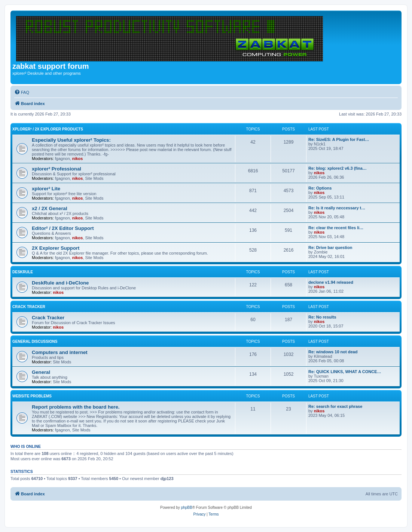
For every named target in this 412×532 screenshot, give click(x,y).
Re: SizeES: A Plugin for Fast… (339, 139)
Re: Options (320, 188)
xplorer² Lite (46, 189)
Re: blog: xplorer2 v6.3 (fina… (338, 168)
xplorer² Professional (57, 169)
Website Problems (32, 396)
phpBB (187, 508)
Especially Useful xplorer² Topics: (71, 140)
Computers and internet (60, 352)
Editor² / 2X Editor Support (63, 228)
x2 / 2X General (50, 208)
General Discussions (35, 342)
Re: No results (322, 317)
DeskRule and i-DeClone (60, 283)
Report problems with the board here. (76, 407)
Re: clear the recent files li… (336, 228)
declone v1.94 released (331, 282)
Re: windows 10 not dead (333, 352)
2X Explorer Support (56, 248)
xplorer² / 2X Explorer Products (48, 129)
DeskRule (23, 272)
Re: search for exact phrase (335, 406)
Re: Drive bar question (330, 247)
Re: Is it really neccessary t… (337, 208)
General (41, 372)
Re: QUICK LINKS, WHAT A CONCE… (345, 372)
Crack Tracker (29, 307)
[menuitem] (22, 92)
